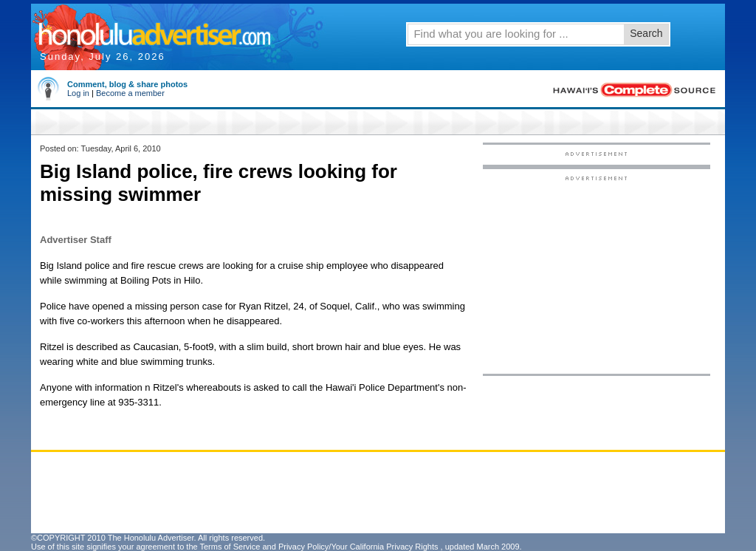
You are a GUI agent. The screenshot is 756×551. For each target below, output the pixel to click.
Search (646, 33)
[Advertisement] (597, 274)
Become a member (130, 93)
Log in (78, 93)
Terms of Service (230, 547)
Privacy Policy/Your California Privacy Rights (358, 547)
